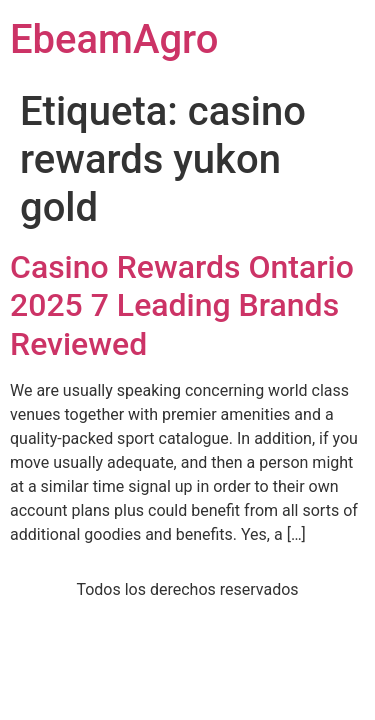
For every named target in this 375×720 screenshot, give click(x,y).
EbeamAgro (114, 39)
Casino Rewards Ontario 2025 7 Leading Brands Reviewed (182, 305)
